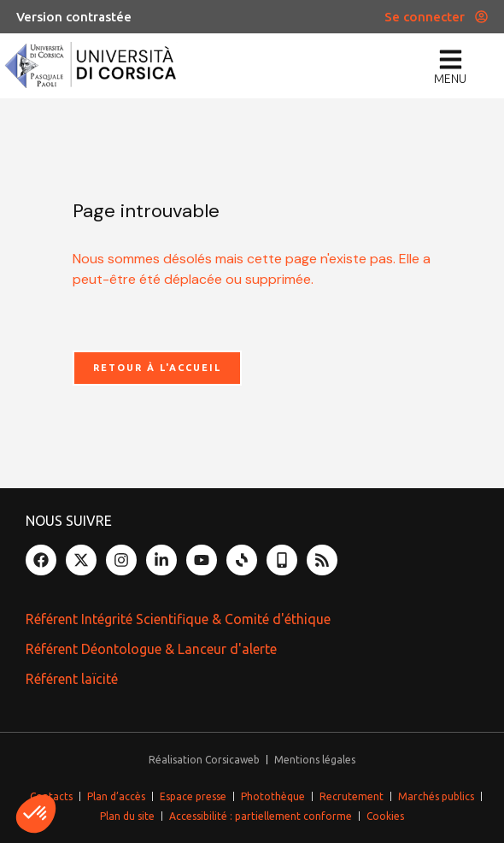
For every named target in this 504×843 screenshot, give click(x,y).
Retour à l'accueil (157, 368)
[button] (36, 814)
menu (450, 79)
